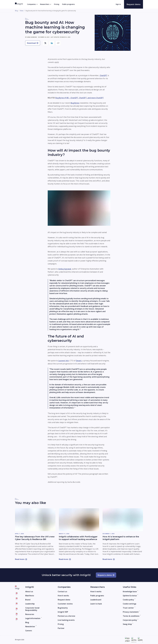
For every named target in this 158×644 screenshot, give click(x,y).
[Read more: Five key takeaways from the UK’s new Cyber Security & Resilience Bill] (35, 520)
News (22, 11)
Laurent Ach (64, 361)
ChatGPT (103, 75)
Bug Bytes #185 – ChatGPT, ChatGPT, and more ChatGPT (80, 98)
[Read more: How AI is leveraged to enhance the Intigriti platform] (123, 520)
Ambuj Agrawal (65, 269)
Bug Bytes (75, 103)
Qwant (79, 361)
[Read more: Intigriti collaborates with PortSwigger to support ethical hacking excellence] (79, 520)
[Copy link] (58, 43)
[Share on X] (45, 43)
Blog (16, 11)
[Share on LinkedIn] (52, 43)
